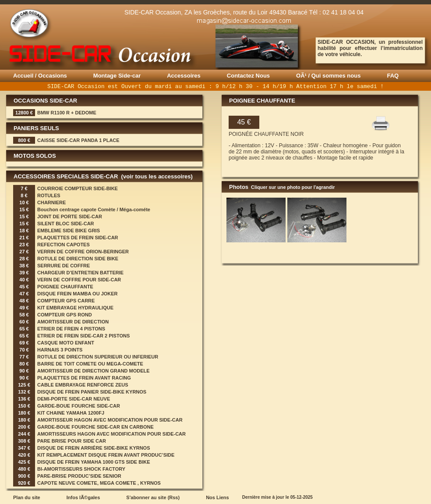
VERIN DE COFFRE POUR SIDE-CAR (79, 280)
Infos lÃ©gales (83, 497)
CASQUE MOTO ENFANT (66, 343)
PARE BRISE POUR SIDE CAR (72, 441)
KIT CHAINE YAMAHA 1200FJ (71, 413)
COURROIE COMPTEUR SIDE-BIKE (78, 188)
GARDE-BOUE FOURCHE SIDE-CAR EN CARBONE (95, 427)
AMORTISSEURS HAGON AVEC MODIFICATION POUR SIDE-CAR (111, 434)
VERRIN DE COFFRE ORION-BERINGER (83, 252)
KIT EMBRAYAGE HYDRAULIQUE (75, 308)
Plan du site (27, 497)
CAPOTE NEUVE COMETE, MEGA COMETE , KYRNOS (99, 483)
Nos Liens (217, 497)
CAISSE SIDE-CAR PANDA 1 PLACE (78, 140)
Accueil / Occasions (40, 76)
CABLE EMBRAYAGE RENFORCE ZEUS (83, 385)
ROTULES (49, 195)
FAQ (393, 76)
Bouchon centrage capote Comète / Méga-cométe (94, 209)
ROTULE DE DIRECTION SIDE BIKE (78, 259)
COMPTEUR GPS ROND (65, 315)
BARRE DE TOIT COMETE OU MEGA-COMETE (90, 364)
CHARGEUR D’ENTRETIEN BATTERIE (80, 273)
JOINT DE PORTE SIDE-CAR (70, 217)
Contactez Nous (248, 76)
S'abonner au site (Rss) (153, 497)
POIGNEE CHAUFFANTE (65, 287)
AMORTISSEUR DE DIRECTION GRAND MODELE (94, 371)
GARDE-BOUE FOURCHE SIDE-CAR (79, 406)
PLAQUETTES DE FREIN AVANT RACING (84, 378)
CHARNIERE (51, 202)
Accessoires (184, 76)
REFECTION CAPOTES (64, 245)
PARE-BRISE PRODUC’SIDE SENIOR (79, 476)
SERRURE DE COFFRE (64, 266)
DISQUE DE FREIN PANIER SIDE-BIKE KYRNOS (92, 392)
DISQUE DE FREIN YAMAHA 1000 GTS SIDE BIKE (94, 462)
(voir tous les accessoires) (156, 176)
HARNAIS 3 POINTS (60, 350)
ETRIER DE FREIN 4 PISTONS (71, 329)
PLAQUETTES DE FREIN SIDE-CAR (78, 238)
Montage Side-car (117, 76)
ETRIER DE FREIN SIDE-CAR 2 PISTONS (83, 336)
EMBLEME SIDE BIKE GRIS (69, 231)
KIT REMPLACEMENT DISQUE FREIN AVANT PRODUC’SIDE (106, 455)
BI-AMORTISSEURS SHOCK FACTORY (81, 469)
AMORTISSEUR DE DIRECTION (73, 322)
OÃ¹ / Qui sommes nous (328, 76)
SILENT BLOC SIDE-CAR (66, 224)
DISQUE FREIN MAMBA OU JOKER (78, 294)
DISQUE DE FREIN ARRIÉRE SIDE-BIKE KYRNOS (94, 448)
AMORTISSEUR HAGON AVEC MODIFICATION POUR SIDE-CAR (110, 420)
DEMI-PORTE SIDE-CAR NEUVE (74, 399)
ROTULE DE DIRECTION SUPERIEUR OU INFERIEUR (98, 357)
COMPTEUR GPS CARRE (66, 301)
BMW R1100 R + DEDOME (67, 113)
